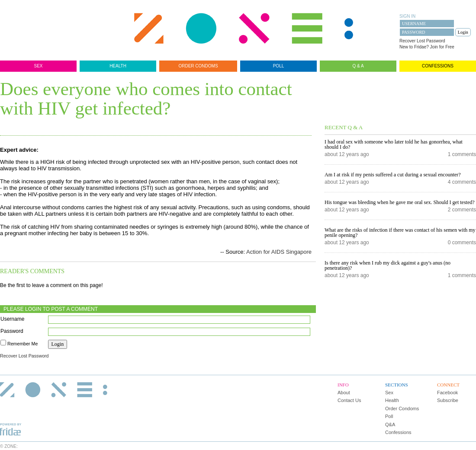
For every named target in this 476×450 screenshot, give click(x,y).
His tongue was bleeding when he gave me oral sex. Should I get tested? (400, 202)
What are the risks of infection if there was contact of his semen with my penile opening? (400, 233)
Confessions (438, 66)
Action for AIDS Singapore (279, 252)
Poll (279, 66)
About (344, 393)
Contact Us (349, 400)
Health (118, 66)
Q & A (358, 66)
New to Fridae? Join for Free (427, 47)
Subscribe (448, 400)
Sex (38, 66)
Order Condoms (198, 66)
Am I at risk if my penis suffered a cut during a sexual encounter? (393, 175)
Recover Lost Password (422, 41)
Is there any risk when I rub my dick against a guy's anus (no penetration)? (388, 265)
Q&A (390, 424)
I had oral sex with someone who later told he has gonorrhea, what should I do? (394, 144)
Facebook (447, 393)
